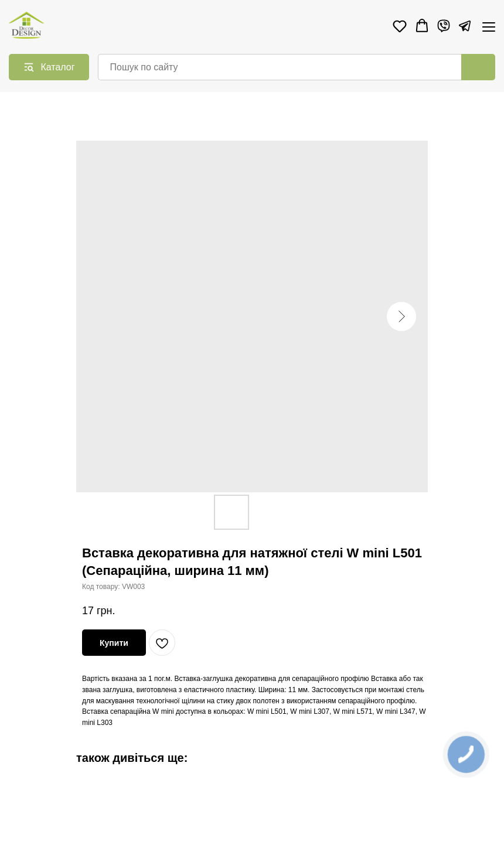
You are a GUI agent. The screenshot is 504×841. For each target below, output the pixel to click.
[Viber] (444, 26)
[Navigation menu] (489, 27)
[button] (400, 26)
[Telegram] (465, 26)
